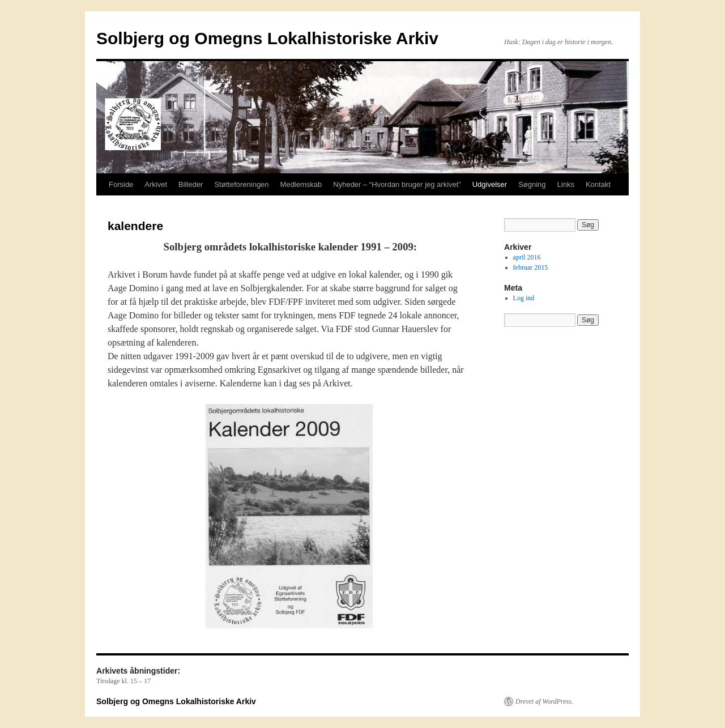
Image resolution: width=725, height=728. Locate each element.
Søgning (532, 184)
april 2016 (527, 257)
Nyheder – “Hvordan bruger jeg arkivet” (397, 184)
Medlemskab (301, 184)
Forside (121, 184)
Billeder (191, 184)
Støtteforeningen (241, 184)
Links (566, 184)
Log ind (524, 298)
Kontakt (598, 184)
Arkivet (156, 184)
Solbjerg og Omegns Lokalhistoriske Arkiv (267, 38)
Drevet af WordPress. (544, 701)
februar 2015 (531, 267)
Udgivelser (490, 184)
